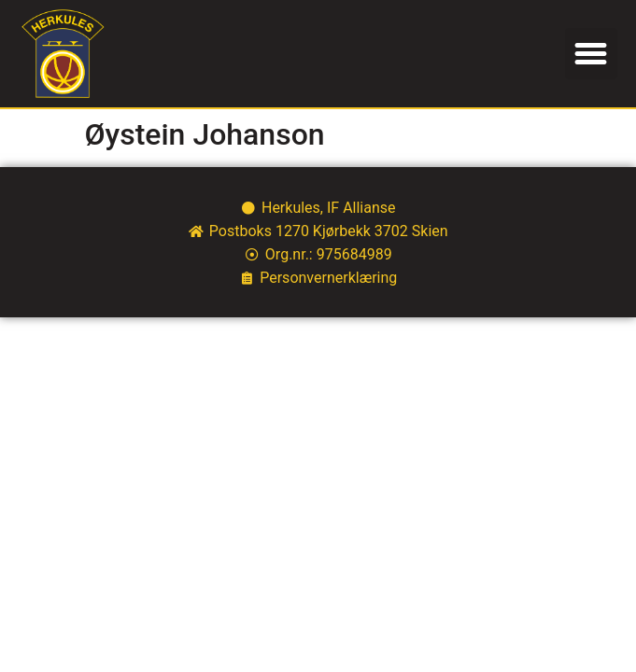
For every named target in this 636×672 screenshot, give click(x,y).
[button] (591, 54)
